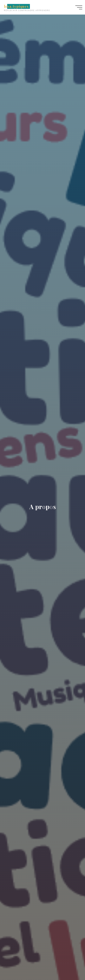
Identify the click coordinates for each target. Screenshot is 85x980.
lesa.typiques (16, 6)
